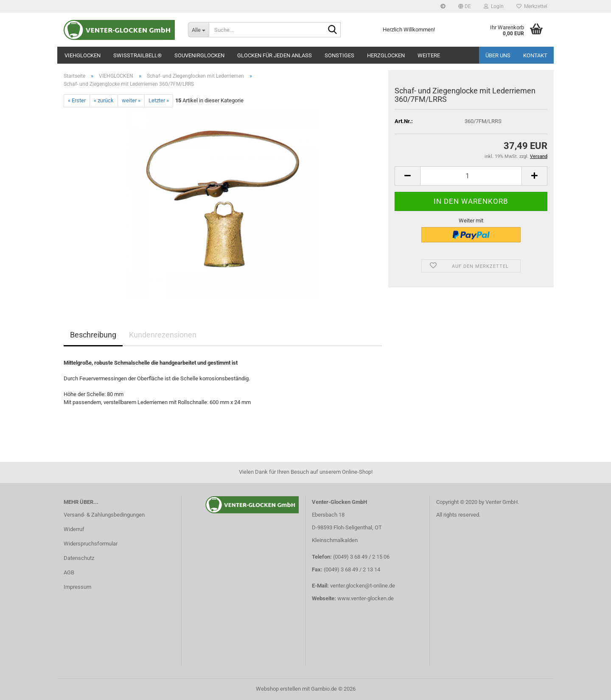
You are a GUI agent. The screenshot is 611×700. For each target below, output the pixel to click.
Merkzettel (532, 6)
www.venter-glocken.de (366, 598)
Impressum (77, 587)
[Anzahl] (471, 176)
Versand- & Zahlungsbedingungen (104, 515)
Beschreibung (93, 335)
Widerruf (74, 529)
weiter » (131, 100)
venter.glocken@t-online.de (363, 586)
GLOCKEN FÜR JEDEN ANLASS (275, 55)
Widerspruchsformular (91, 544)
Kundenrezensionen (163, 335)
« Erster (77, 100)
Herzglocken (386, 55)
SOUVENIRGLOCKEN (199, 55)
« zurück (104, 100)
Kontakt (535, 55)
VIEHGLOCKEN (83, 55)
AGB (69, 572)
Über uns (498, 55)
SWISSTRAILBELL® (137, 55)
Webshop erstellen (278, 689)
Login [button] (494, 6)
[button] (465, 6)
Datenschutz (79, 558)
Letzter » (159, 100)
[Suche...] (198, 30)
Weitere (429, 55)
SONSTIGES (339, 55)
